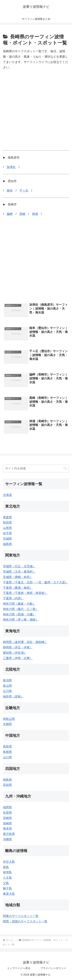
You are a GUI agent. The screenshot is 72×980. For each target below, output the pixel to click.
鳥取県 (7, 746)
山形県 (7, 528)
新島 (6, 867)
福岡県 (7, 807)
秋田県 (7, 523)
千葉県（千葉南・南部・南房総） (25, 593)
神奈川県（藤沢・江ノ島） (21, 609)
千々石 (24, 191)
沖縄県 (7, 839)
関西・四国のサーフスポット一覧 (25, 921)
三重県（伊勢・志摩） (18, 658)
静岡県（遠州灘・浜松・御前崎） (25, 642)
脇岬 (10, 214)
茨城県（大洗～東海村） (19, 572)
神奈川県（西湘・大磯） (19, 614)
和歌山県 (9, 719)
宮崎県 (7, 818)
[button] (65, 468)
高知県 (7, 785)
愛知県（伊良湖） (15, 653)
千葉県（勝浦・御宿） (18, 588)
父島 (6, 883)
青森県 (7, 517)
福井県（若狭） (13, 696)
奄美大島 (9, 894)
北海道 (7, 495)
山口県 (7, 757)
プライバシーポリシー (53, 968)
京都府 (7, 724)
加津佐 (11, 167)
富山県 (7, 686)
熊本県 (7, 829)
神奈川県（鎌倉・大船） (19, 604)
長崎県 (7, 823)
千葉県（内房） (13, 598)
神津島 (7, 872)
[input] (36, 469)
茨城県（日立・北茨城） (19, 566)
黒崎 (22, 214)
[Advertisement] (36, 110)
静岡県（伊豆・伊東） (18, 647)
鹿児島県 (9, 834)
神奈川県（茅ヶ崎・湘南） (21, 620)
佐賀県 (7, 813)
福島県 (7, 544)
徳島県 (7, 780)
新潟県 (7, 680)
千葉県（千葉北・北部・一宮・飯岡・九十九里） (36, 582)
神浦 (35, 214)
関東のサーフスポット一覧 (21, 916)
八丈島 (7, 878)
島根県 (7, 752)
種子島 (7, 888)
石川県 (7, 691)
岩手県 (7, 533)
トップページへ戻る (19, 968)
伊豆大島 (9, 862)
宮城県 (7, 539)
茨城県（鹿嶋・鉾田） (18, 577)
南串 (10, 191)
